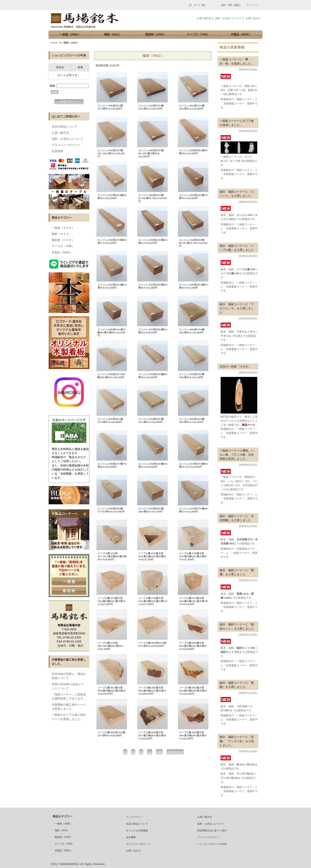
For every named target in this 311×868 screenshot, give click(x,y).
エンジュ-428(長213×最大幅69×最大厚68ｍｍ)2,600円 (111, 333)
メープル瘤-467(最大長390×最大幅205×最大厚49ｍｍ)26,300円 (111, 691)
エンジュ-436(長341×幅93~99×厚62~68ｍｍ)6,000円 (152, 198)
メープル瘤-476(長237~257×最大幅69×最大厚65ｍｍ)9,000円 (112, 556)
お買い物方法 (60, 133)
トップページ (133, 817)
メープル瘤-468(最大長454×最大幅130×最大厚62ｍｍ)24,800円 (193, 646)
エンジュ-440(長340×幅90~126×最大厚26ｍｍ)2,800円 (151, 153)
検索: (53, 86)
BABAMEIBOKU (69, 864)
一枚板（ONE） (70, 34)
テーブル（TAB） (198, 34)
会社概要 (131, 837)
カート (197, 5)
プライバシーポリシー (66, 145)
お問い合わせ (253, 18)
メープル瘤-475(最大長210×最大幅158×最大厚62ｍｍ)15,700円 (152, 556)
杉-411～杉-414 (246, 765)
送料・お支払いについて (67, 139)
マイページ (252, 5)
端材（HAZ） (113, 34)
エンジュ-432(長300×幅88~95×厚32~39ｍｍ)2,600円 (193, 243)
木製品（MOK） (241, 34)
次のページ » (175, 752)
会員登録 (57, 151)
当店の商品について (65, 127)
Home (54, 43)
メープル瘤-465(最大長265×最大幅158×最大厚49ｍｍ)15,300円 (193, 691)
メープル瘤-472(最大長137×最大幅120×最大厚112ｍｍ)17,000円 (153, 601)
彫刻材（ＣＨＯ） (63, 240)
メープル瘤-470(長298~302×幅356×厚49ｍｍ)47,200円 (110, 646)
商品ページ (248, 425)
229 (159, 752)
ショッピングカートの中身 (212, 844)
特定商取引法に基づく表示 (212, 831)
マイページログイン (208, 837)
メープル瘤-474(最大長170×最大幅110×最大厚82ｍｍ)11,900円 (193, 556)
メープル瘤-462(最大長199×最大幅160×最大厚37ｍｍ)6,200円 (193, 736)
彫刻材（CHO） (156, 34)
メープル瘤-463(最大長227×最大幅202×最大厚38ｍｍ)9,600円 (152, 736)
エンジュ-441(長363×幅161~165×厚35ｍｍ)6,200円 (111, 153)
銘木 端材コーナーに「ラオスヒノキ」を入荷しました (237, 308)
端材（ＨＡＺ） (62, 234)
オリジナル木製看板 (137, 831)
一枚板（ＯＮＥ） (63, 228)
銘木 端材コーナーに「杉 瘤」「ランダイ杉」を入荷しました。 (238, 741)
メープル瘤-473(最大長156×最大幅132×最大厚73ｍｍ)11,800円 (111, 601)
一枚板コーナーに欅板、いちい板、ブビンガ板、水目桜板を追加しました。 (237, 455)
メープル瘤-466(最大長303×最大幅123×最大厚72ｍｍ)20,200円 (152, 691)
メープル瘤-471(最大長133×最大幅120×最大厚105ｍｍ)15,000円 (193, 601)
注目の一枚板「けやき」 (235, 367)
